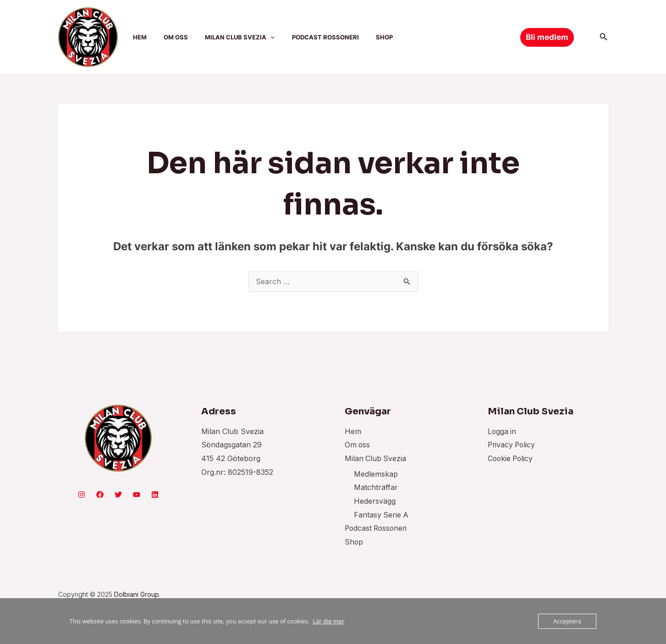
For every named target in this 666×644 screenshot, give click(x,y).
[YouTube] (137, 495)
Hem (353, 432)
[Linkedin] (155, 495)
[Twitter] (118, 495)
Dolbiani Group (137, 595)
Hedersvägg (375, 501)
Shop (354, 542)
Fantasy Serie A (382, 515)
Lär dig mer (328, 621)
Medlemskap (376, 474)
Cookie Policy (511, 459)
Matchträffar (376, 488)
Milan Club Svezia (376, 459)
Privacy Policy (512, 445)
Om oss (358, 445)
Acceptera (567, 621)
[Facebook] (100, 495)
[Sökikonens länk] (604, 37)
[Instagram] (82, 495)
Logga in (502, 432)
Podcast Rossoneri (377, 529)
